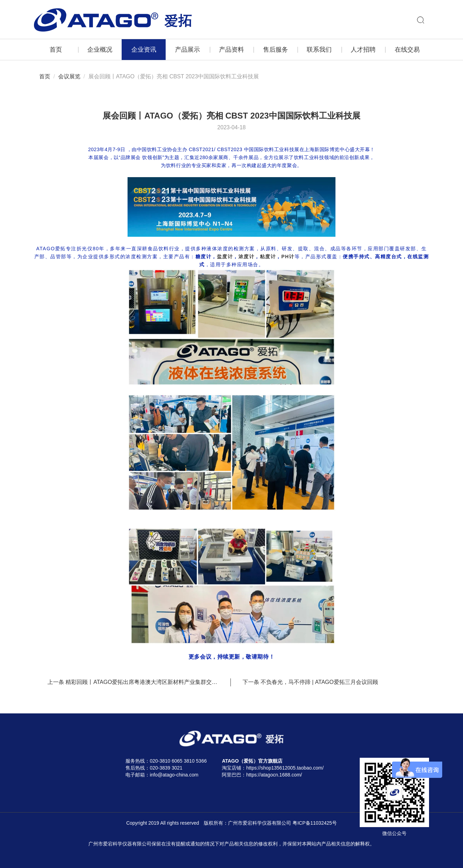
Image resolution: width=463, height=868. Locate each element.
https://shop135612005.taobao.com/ (285, 768)
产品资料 (232, 50)
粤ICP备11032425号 (315, 823)
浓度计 (247, 257)
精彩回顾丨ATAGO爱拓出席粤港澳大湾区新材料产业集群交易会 (144, 682)
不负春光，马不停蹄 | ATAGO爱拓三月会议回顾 (319, 682)
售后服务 (276, 50)
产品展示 (187, 50)
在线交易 (407, 50)
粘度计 (268, 257)
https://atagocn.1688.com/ (274, 775)
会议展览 (69, 76)
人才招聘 (363, 50)
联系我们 (319, 50)
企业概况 (100, 50)
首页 (56, 50)
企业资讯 (144, 50)
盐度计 (225, 257)
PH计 (288, 257)
